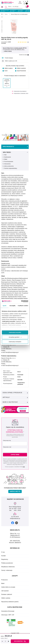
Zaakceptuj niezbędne (15, 342)
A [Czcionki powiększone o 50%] (26, 2)
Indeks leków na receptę (8, 587)
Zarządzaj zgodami (15, 337)
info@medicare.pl (15, 518)
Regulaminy (5, 559)
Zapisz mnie (15, 455)
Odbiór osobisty (6, 598)
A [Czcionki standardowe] (24, 2)
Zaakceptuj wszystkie (15, 332)
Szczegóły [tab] (12, 306)
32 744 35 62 (15, 517)
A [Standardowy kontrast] (24, 3)
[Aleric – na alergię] (14, 7)
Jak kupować (5, 591)
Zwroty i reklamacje (7, 570)
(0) (28, 42)
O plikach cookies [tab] (23, 306)
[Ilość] (5, 641)
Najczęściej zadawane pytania (10, 602)
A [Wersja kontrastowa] (27, 3)
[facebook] (13, 523)
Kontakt (3, 556)
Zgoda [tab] (4, 306)
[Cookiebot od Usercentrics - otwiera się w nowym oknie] (21, 301)
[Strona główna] (2, 14)
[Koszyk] (26, 7)
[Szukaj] (6, 7)
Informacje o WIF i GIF (8, 615)
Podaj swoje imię (7, 440)
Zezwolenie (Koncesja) (8, 611)
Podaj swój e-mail (7, 447)
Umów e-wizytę (15, 491)
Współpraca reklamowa (8, 567)
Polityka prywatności (7, 563)
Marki (3, 583)
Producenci (4, 580)
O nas (3, 552)
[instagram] (17, 523)
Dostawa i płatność (7, 594)
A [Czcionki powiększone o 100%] (28, 1)
